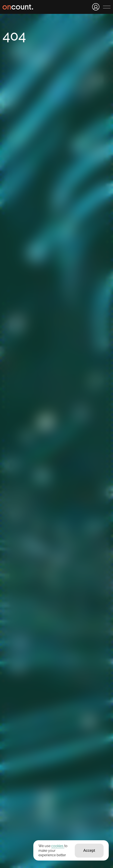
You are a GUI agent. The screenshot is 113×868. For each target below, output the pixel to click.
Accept (89, 850)
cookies (58, 846)
